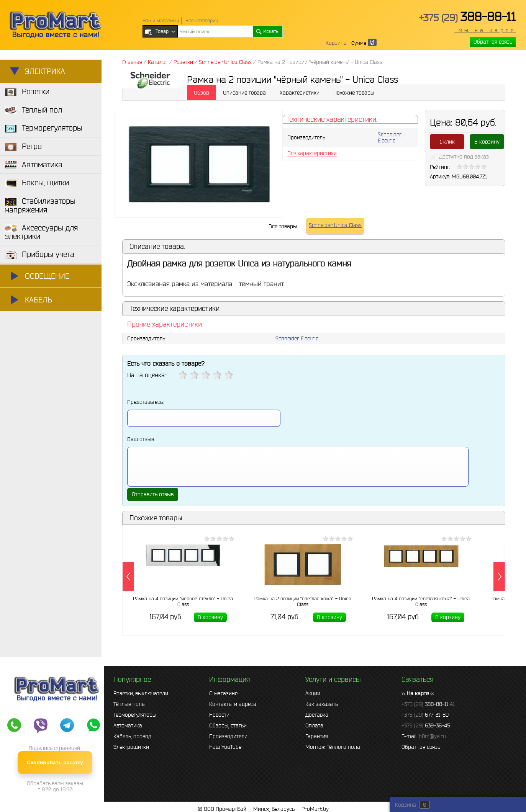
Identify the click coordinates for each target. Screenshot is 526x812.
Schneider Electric (390, 137)
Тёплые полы (129, 704)
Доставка (317, 715)
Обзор (202, 93)
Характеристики (300, 93)
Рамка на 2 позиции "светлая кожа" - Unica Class (302, 601)
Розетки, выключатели (141, 693)
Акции (313, 693)
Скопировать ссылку (55, 762)
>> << (418, 693)
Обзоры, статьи (228, 725)
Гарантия (317, 736)
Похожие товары (354, 93)
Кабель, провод (132, 736)
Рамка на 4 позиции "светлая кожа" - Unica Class (421, 601)
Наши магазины (161, 20)
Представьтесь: (145, 402)
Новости (219, 715)
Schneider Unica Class (335, 225)
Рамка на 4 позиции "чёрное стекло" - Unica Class (183, 601)
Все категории (202, 20)
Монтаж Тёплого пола (333, 747)
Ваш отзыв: (141, 439)
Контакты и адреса (233, 704)
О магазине (223, 693)
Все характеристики (312, 153)
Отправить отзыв (153, 494)
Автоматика (128, 725)
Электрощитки (131, 747)
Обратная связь (493, 42)
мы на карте (485, 30)
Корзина (336, 43)
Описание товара (244, 93)
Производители (228, 736)
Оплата (314, 725)
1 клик (447, 142)
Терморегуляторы (135, 715)
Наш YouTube (225, 747)
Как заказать (322, 704)
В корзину (487, 142)
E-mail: (424, 736)
